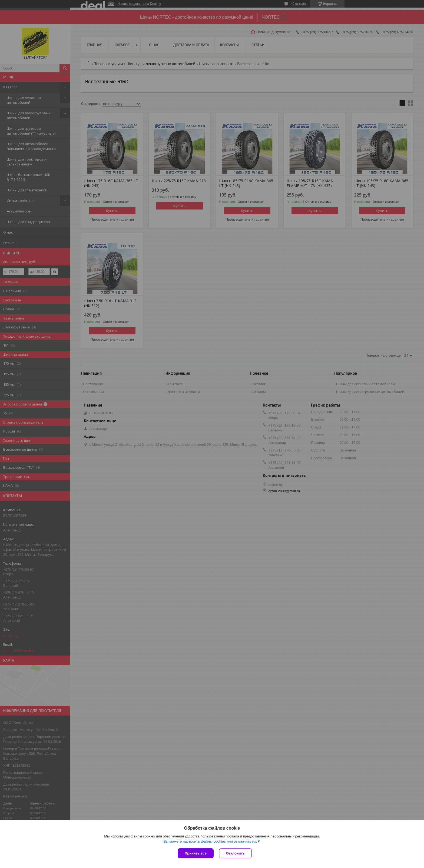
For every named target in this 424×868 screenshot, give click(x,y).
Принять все (196, 853)
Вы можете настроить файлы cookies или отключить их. (210, 841)
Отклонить (235, 853)
